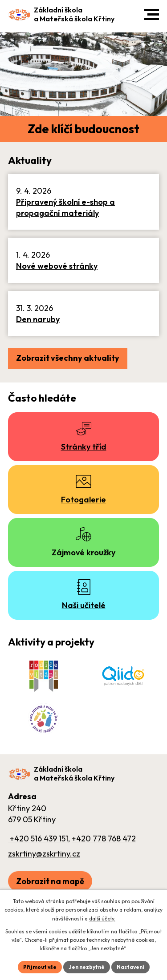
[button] (152, 14)
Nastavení (130, 967)
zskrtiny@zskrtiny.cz (44, 854)
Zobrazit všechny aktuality (68, 358)
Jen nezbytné (87, 967)
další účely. (102, 918)
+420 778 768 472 (104, 839)
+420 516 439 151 (38, 839)
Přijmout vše (40, 967)
